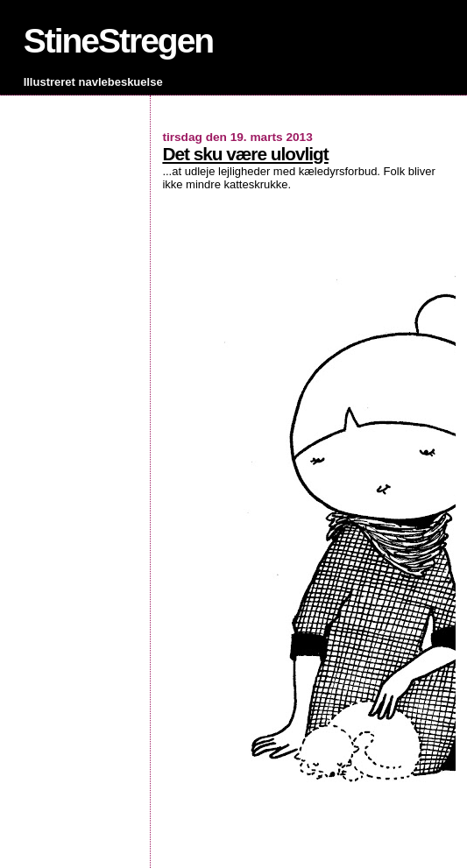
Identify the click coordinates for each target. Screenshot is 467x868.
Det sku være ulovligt (245, 154)
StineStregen (119, 41)
